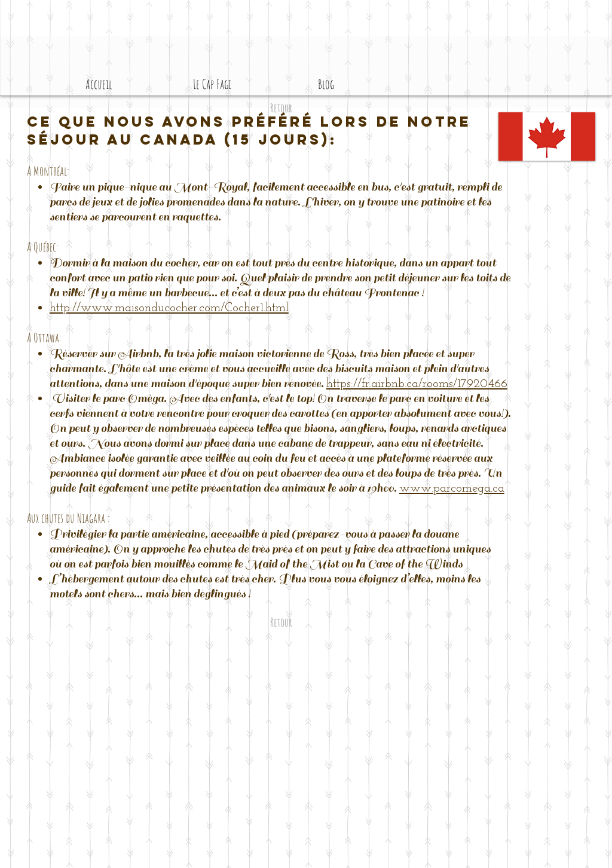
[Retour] (281, 108)
